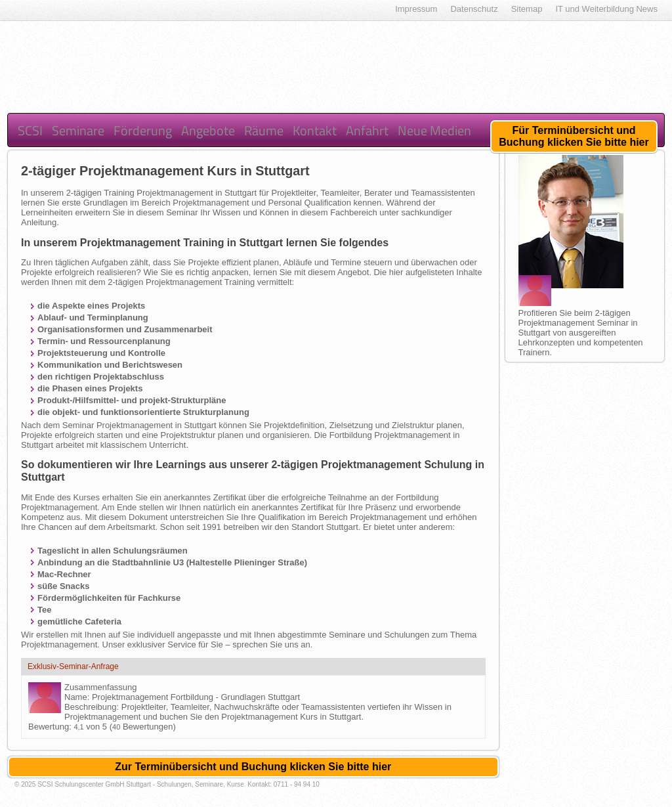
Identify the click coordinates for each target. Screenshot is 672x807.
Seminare (78, 130)
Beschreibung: (93, 707)
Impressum (416, 9)
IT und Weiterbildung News (606, 9)
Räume (264, 130)
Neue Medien (434, 130)
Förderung (143, 130)
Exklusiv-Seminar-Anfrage (73, 666)
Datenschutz (474, 9)
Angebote (208, 130)
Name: (78, 697)
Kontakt (315, 130)
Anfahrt (367, 130)
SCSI (30, 130)
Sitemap (527, 9)
